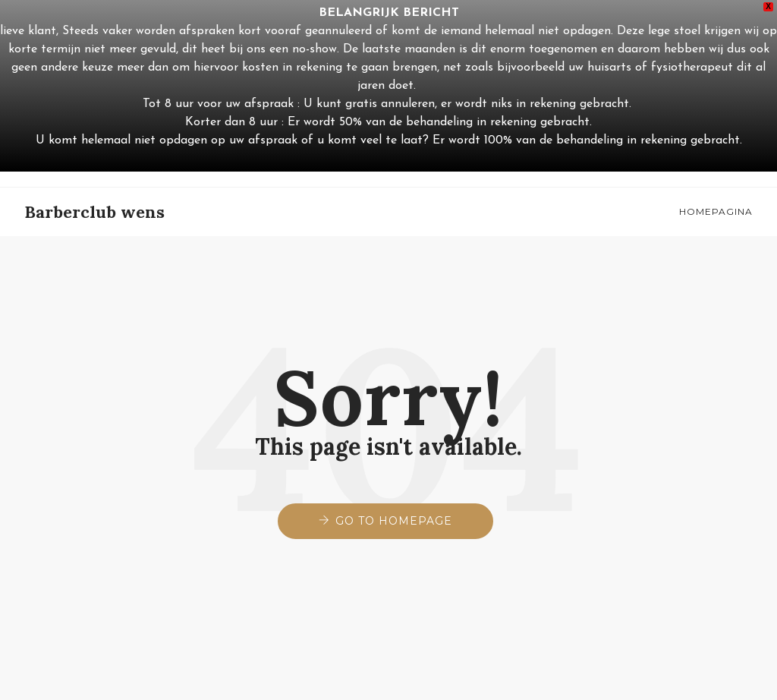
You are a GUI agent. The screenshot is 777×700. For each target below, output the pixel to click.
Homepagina (716, 211)
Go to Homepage (394, 521)
